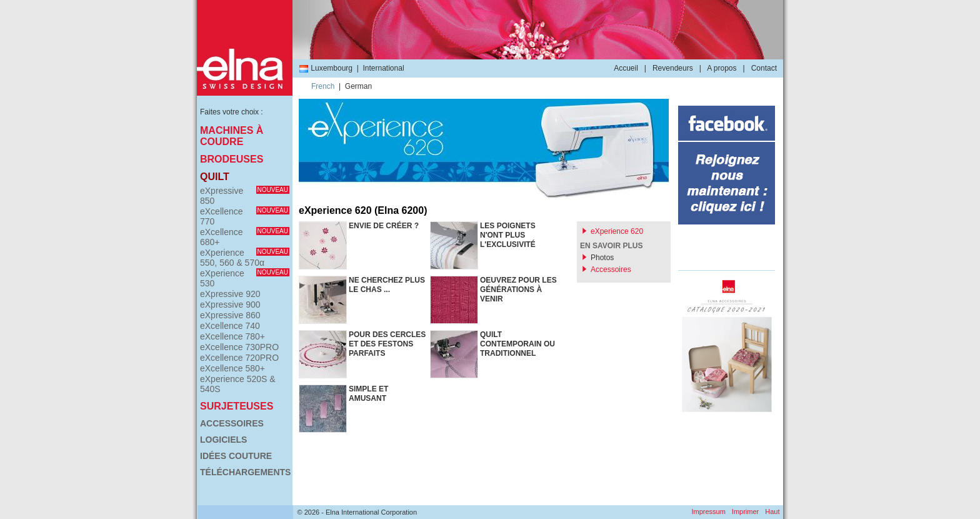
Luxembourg (326, 68)
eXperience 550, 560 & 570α (245, 258)
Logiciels (223, 440)
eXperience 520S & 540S (238, 384)
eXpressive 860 (230, 315)
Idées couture (236, 456)
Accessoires (232, 423)
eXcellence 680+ (245, 237)
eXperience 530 (245, 278)
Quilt (215, 177)
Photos (602, 258)
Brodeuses (232, 159)
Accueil (626, 68)
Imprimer (745, 511)
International (384, 68)
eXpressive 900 (230, 305)
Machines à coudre (232, 136)
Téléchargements (245, 472)
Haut (772, 511)
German (358, 86)
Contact (764, 68)
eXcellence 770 (245, 216)
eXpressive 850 (245, 196)
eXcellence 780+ (232, 336)
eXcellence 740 (230, 326)
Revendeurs (673, 68)
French (323, 86)
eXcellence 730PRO (239, 347)
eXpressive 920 (230, 294)
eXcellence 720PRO (239, 358)
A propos (722, 68)
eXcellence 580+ (232, 368)
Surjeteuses (237, 406)
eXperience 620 (617, 231)
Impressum (708, 511)
